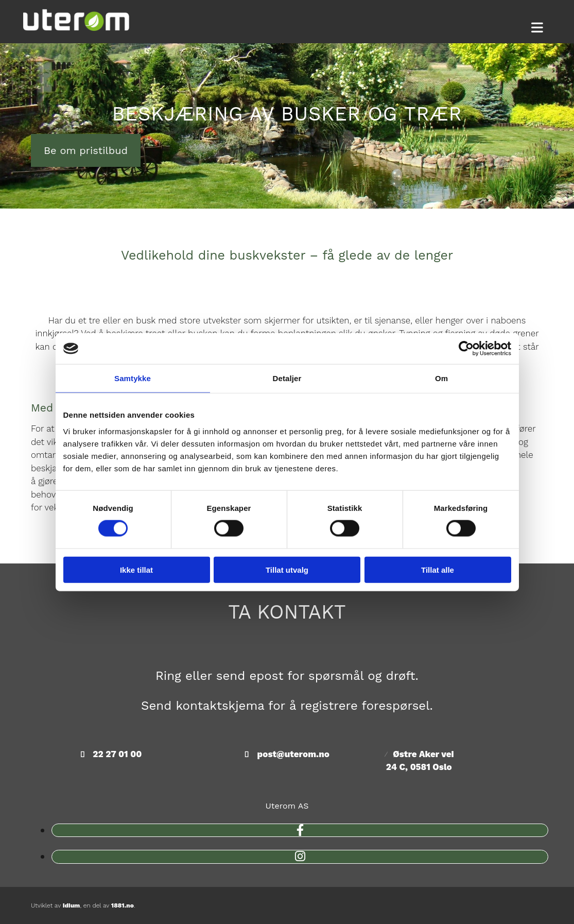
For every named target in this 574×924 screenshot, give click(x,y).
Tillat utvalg (287, 569)
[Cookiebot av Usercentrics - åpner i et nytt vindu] (466, 349)
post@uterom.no (293, 754)
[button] (537, 28)
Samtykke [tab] (133, 378)
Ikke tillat (136, 569)
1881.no (123, 905)
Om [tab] (441, 378)
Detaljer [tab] (287, 378)
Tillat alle (438, 569)
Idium (72, 905)
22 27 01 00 (117, 754)
